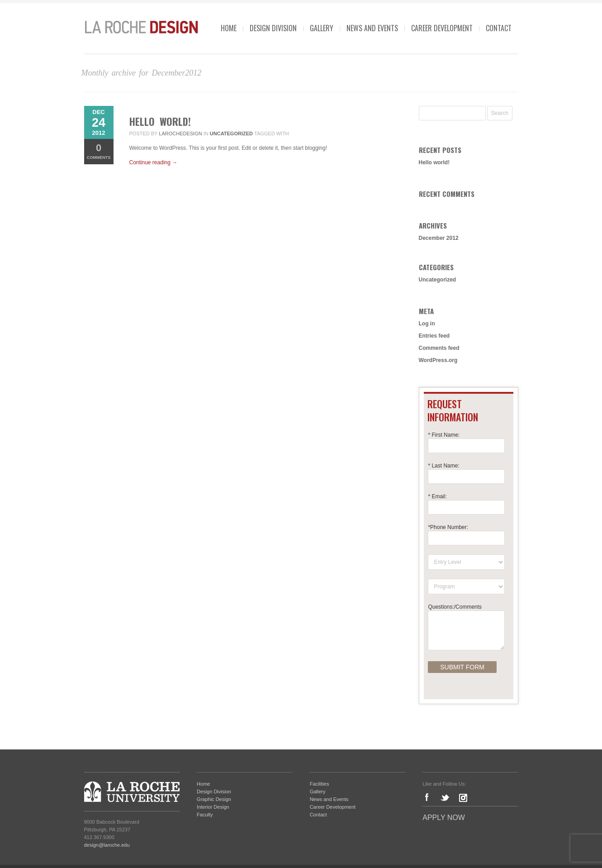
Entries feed (434, 336)
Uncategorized (231, 134)
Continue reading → (154, 162)
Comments (99, 151)
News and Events (372, 28)
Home (229, 28)
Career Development (442, 28)
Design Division (273, 28)
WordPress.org (438, 360)
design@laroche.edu (107, 845)
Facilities (320, 784)
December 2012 (439, 238)
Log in (427, 324)
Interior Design (213, 807)
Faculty (205, 815)
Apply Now (444, 818)
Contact (499, 28)
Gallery (322, 28)
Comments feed (439, 348)
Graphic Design (214, 799)
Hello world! (160, 121)
